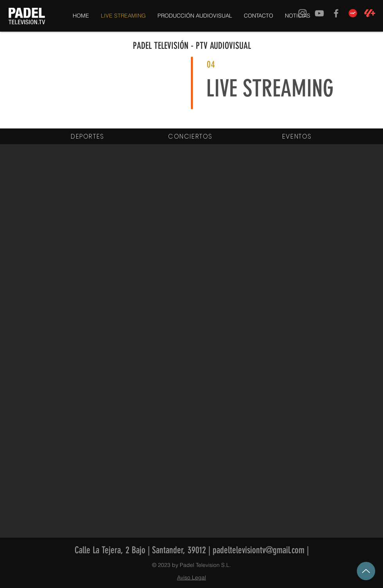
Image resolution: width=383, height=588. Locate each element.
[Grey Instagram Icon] (302, 13)
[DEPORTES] (88, 136)
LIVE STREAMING (270, 88)
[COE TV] (353, 13)
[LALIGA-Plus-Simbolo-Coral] (370, 13)
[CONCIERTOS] (191, 136)
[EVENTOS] (298, 136)
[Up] (366, 571)
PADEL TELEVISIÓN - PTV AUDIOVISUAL (192, 46)
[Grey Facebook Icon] (336, 13)
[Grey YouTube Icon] (319, 13)
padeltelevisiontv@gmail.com (259, 550)
